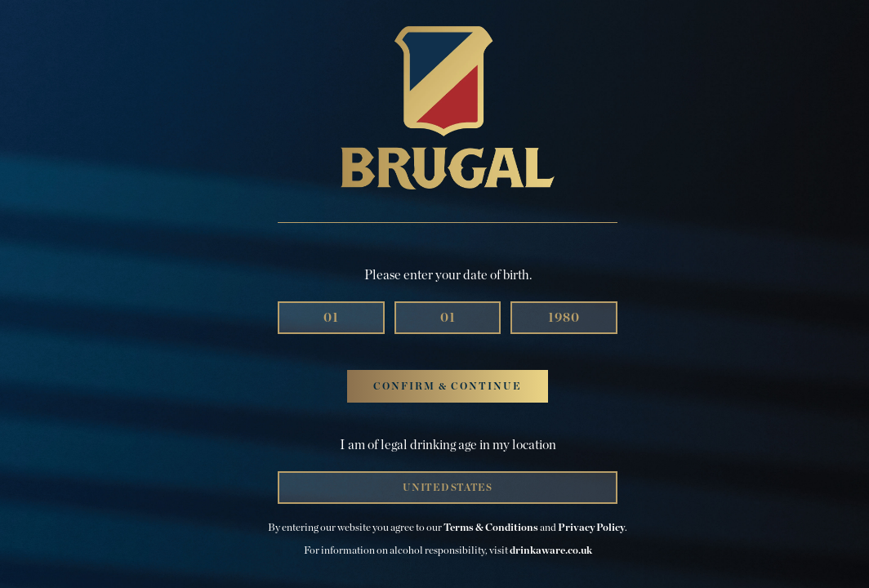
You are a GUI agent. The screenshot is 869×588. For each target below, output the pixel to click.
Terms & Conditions (491, 528)
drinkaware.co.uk (551, 551)
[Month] (331, 318)
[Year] (564, 318)
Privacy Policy (591, 528)
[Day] (448, 318)
